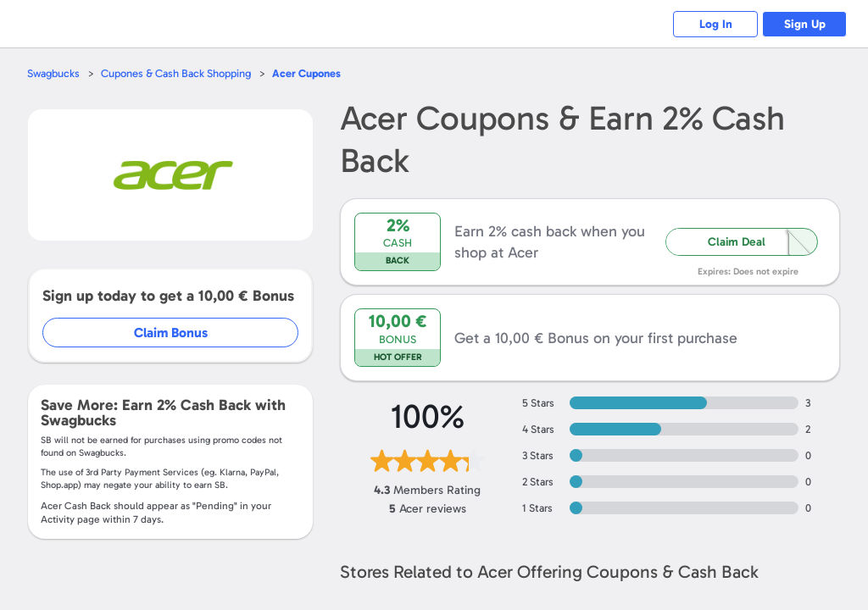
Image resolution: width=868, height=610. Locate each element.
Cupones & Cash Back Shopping (176, 73)
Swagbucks (53, 73)
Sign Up (805, 24)
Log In (716, 24)
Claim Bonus (171, 333)
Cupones (306, 73)
